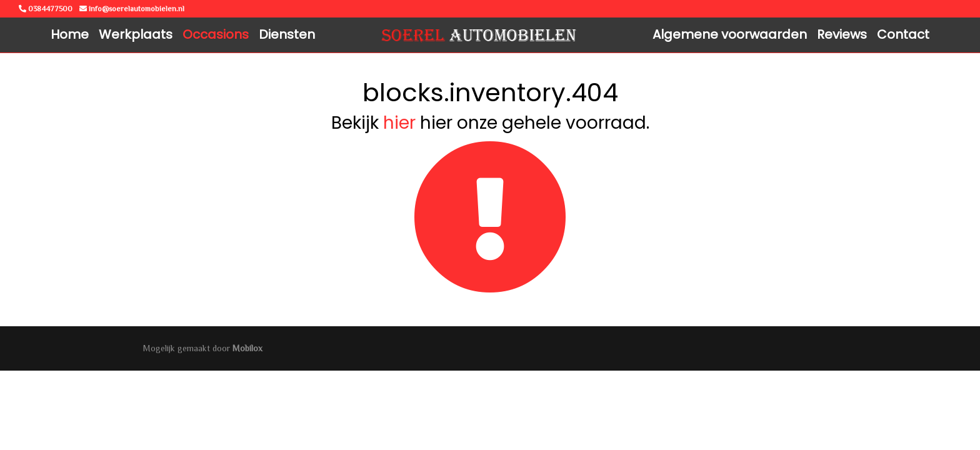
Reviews (842, 34)
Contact (903, 34)
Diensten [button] (287, 34)
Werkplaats (136, 34)
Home (70, 34)
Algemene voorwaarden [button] (730, 34)
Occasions (216, 34)
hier (399, 123)
